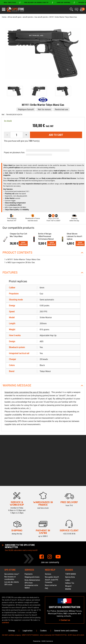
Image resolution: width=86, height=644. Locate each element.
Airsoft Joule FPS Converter (52, 541)
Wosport (68, 546)
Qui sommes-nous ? (12, 534)
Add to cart (56, 135)
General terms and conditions (66, 631)
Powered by (37, 641)
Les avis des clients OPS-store (12, 543)
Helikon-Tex (70, 543)
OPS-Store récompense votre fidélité (31, 545)
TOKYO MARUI (70, 534)
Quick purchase (23, 244)
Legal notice (28, 631)
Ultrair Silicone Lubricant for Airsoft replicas (75, 236)
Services (48, 534)
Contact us (65, 600)
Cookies (43, 631)
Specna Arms (70, 537)
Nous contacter (51, 545)
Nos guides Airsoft (52, 537)
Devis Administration (32, 540)
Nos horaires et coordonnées (10, 538)
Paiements (29, 534)
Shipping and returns (32, 537)
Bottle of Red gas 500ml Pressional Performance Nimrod (46, 236)
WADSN (68, 549)
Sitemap (12, 631)
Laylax (67, 540)
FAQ (46, 548)
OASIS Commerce (47, 641)
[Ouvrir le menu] (4, 9)
